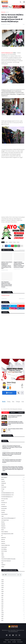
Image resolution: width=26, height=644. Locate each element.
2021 (13, 590)
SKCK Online (13, 551)
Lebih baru (4, 299)
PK (13, 536)
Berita (7, 12)
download (13, 487)
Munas (13, 522)
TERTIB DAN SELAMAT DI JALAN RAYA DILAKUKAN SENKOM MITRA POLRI (16, 423)
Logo (13, 516)
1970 (13, 621)
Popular (5, 413)
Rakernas (13, 538)
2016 (13, 599)
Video (13, 567)
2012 (13, 607)
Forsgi (13, 489)
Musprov (13, 526)
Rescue (13, 540)
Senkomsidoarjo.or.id (7, 53)
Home (5, 642)
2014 (13, 603)
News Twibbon (13, 532)
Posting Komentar (5, 295)
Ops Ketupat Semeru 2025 (13, 534)
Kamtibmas (13, 507)
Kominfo (13, 510)
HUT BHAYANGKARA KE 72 (13, 497)
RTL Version (20, 642)
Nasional (13, 528)
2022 (13, 588)
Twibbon (13, 565)
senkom (13, 543)
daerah (11, 242)
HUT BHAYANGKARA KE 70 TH (13, 493)
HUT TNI (13, 505)
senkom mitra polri (13, 545)
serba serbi (13, 547)
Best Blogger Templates (16, 640)
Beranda (3, 12)
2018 (13, 595)
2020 (13, 591)
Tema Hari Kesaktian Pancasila (13, 559)
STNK (13, 555)
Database (13, 483)
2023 (13, 586)
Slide (18, 242)
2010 (13, 611)
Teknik (13, 557)
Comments (21, 413)
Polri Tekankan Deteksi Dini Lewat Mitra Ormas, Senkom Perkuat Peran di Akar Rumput (7, 284)
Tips (13, 563)
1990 (13, 617)
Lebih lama (21, 299)
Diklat (13, 485)
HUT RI (13, 501)
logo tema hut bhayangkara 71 (13, 518)
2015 (13, 601)
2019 (13, 593)
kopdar (13, 512)
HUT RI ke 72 (13, 503)
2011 (13, 609)
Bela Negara (13, 477)
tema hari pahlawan (13, 561)
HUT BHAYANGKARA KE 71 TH (13, 495)
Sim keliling (13, 549)
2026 (13, 580)
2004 (13, 615)
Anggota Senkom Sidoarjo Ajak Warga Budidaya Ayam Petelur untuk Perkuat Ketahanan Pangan (19, 265)
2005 (13, 613)
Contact (14, 642)
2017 (13, 597)
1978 (13, 619)
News (15, 242)
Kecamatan (13, 508)
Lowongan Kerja (13, 520)
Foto (13, 491)
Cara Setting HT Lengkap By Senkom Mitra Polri (15, 416)
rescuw (13, 541)
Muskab (13, 524)
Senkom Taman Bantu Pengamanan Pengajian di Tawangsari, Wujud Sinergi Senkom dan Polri (7, 265)
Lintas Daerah (13, 514)
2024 (13, 584)
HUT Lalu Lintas (13, 499)
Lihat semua (22, 250)
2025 (13, 582)
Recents (13, 413)
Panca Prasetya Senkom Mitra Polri (15, 429)
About (9, 642)
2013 (13, 605)
